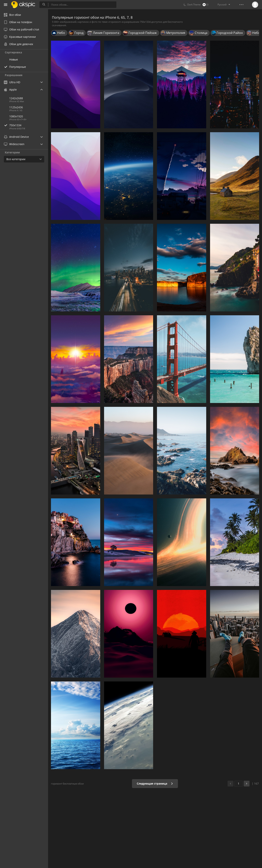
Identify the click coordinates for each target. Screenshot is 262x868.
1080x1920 (16, 116)
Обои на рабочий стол (21, 29)
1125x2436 (16, 107)
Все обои (12, 15)
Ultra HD (12, 82)
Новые (14, 59)
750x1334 (29, 125)
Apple (10, 90)
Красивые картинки (20, 37)
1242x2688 (16, 98)
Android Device (16, 137)
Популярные (18, 67)
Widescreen (14, 144)
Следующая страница (155, 783)
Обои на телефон (18, 22)
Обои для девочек (18, 44)
